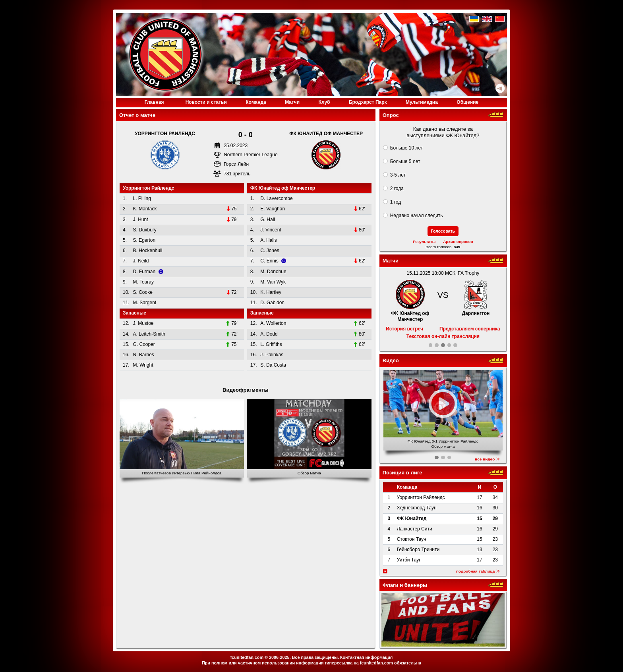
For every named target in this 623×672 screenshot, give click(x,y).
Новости (206, 102)
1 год (396, 202)
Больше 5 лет (405, 161)
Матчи (292, 102)
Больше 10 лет (407, 148)
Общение (467, 102)
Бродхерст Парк (368, 102)
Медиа (422, 102)
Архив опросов (458, 242)
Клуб (324, 102)
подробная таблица (478, 571)
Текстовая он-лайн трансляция (443, 336)
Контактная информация (366, 657)
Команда (256, 102)
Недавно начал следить (417, 216)
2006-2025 (279, 657)
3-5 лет (398, 175)
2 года (397, 188)
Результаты (424, 242)
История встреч (404, 329)
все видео (487, 459)
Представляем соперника (470, 329)
